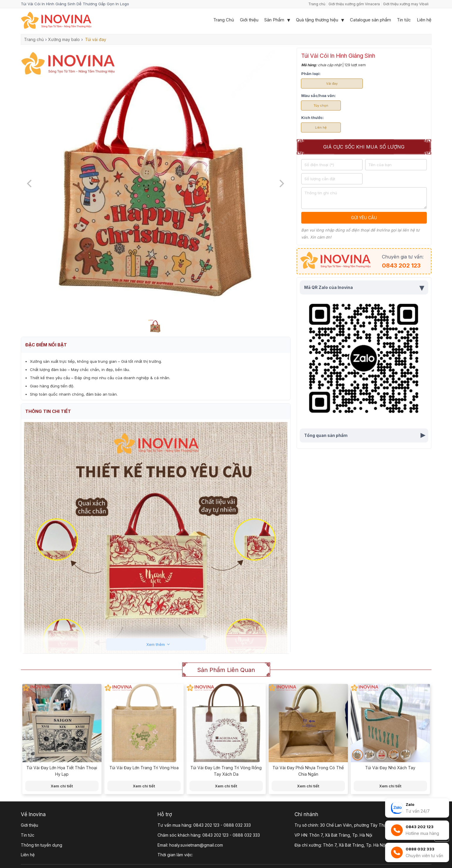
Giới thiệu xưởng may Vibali (406, 4)
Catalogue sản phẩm (370, 20)
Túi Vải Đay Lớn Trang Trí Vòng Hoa (144, 768)
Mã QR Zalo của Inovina (364, 287)
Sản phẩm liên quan (226, 670)
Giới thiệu (249, 20)
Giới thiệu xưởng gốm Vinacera (354, 4)
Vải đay (332, 84)
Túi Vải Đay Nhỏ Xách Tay (390, 768)
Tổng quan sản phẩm (366, 435)
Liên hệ (424, 20)
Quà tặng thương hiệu (317, 20)
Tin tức (404, 20)
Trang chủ (317, 4)
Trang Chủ (224, 20)
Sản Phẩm (274, 20)
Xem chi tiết (62, 786)
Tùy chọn (321, 105)
